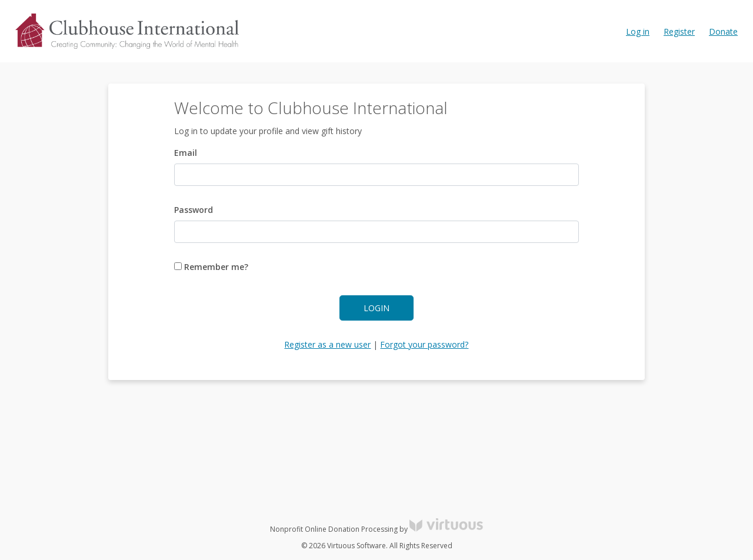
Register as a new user (327, 344)
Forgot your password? (424, 344)
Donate (723, 31)
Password (194, 210)
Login (376, 308)
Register (679, 31)
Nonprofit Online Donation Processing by (376, 529)
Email (186, 153)
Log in (638, 31)
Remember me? (211, 267)
